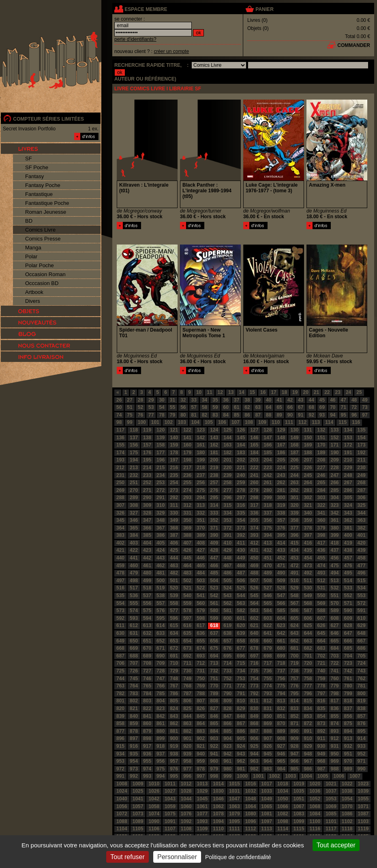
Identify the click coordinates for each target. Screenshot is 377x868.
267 (348, 483)
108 (249, 422)
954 (134, 761)
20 (305, 392)
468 (241, 566)
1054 (347, 799)
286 (348, 490)
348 (161, 520)
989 (348, 769)
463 (174, 566)
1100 (315, 821)
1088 (122, 821)
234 (161, 475)
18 (284, 392)
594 (147, 618)
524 (227, 588)
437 (335, 550)
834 (308, 708)
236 (187, 475)
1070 (347, 806)
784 (147, 694)
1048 (251, 799)
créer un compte (171, 51)
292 (174, 498)
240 (241, 475)
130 (294, 430)
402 (120, 543)
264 (308, 483)
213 (134, 468)
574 (134, 611)
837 (348, 708)
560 (201, 603)
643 (294, 633)
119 (147, 430)
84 (226, 415)
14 (241, 392)
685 (348, 648)
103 (182, 422)
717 (268, 663)
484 (201, 573)
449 (241, 558)
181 (214, 453)
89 (279, 415)
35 (215, 400)
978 (201, 769)
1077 (202, 814)
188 (308, 453)
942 (227, 754)
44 (311, 400)
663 (308, 641)
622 (268, 625)
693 (201, 656)
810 (241, 701)
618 (214, 625)
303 (321, 498)
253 (161, 483)
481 (161, 573)
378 (308, 528)
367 (161, 528)
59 (215, 407)
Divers (33, 301)
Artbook (34, 292)
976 (174, 769)
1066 (283, 806)
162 (214, 445)
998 (214, 776)
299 (268, 498)
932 (348, 746)
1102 (347, 821)
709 (161, 663)
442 (147, 558)
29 (151, 400)
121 (174, 430)
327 (134, 513)
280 (268, 490)
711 (187, 663)
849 (254, 716)
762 (362, 679)
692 (187, 656)
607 (321, 618)
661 (281, 641)
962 (241, 761)
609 (348, 618)
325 (362, 505)
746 (147, 679)
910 (308, 738)
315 (227, 505)
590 (348, 611)
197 (174, 460)
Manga (33, 248)
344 (362, 513)
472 (294, 566)
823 (161, 708)
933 (362, 746)
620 (241, 625)
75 (130, 415)
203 (254, 460)
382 (362, 528)
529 (294, 588)
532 (335, 588)
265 (321, 483)
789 (214, 694)
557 (161, 603)
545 (254, 596)
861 (161, 723)
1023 (363, 784)
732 (214, 671)
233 (147, 475)
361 (335, 520)
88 (269, 415)
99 (130, 422)
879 (147, 731)
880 (161, 731)
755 (268, 679)
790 (227, 694)
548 (294, 596)
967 (308, 761)
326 (120, 513)
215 (161, 468)
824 (174, 708)
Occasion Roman (45, 274)
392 (241, 535)
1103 (363, 821)
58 (205, 407)
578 (187, 611)
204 (268, 460)
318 (268, 505)
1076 (186, 814)
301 (294, 498)
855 (335, 716)
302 (308, 498)
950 (335, 754)
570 (335, 603)
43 (301, 400)
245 (308, 475)
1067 (299, 806)
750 (201, 679)
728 (161, 671)
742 (348, 671)
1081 (267, 814)
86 (247, 415)
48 (354, 400)
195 (147, 460)
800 (362, 694)
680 (281, 648)
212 (120, 468)
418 (335, 543)
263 (294, 483)
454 (308, 558)
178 (174, 453)
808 (214, 701)
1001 (258, 776)
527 (268, 588)
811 (254, 701)
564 (254, 603)
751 (214, 679)
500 (161, 581)
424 (161, 550)
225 (294, 468)
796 (308, 694)
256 (201, 483)
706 (120, 663)
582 (241, 611)
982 (254, 769)
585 (281, 611)
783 (134, 694)
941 (214, 754)
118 (134, 430)
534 (362, 588)
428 (214, 550)
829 (241, 708)
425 (174, 550)
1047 (235, 799)
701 (308, 656)
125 (227, 430)
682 (308, 648)
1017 (267, 784)
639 (241, 633)
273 (174, 490)
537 (147, 596)
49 (365, 400)
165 (254, 445)
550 (321, 596)
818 (348, 701)
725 (120, 671)
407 (187, 543)
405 (161, 543)
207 (308, 460)
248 (348, 475)
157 (147, 445)
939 (187, 754)
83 (215, 415)
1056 (122, 806)
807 (201, 701)
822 (147, 708)
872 (308, 723)
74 (119, 415)
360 (321, 520)
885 (227, 731)
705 (362, 656)
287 (362, 490)
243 (281, 475)
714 (227, 663)
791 (241, 694)
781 (362, 686)
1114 (283, 829)
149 (294, 438)
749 (187, 679)
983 (268, 769)
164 (241, 445)
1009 (138, 784)
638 (227, 633)
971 (362, 761)
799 (348, 694)
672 (174, 648)
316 (241, 505)
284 (321, 490)
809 (227, 701)
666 (348, 641)
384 (134, 535)
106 (222, 422)
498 (134, 581)
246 (321, 475)
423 (147, 550)
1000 (242, 776)
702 (321, 656)
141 (187, 438)
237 (201, 475)
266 (335, 483)
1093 (202, 821)
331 (187, 513)
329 (161, 513)
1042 (154, 799)
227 (321, 468)
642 (281, 633)
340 (308, 513)
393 (254, 535)
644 (308, 633)
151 (321, 438)
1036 (315, 791)
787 (187, 694)
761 (348, 679)
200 (214, 460)
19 (295, 392)
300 (281, 498)
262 (281, 483)
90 (290, 415)
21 (316, 392)
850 (268, 716)
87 (258, 415)
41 (279, 400)
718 (281, 663)
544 (241, 596)
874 (335, 723)
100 (142, 422)
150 (308, 438)
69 (322, 407)
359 (308, 520)
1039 (363, 791)
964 (268, 761)
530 (308, 588)
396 (294, 535)
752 (227, 679)
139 (161, 438)
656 (214, 641)
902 (201, 738)
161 (201, 445)
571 (348, 603)
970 (348, 761)
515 (362, 581)
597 (187, 618)
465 (201, 566)
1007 (355, 776)
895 (362, 731)
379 (321, 528)
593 (134, 618)
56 (183, 407)
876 (362, 723)
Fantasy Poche (43, 185)
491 (294, 573)
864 (201, 723)
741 (335, 671)
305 (348, 498)
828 (227, 708)
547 (281, 596)
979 (214, 769)
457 (348, 558)
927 (281, 746)
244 (294, 475)
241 (254, 475)
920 (187, 746)
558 (174, 603)
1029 (202, 791)
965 (281, 761)
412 (254, 543)
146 (254, 438)
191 (348, 453)
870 (281, 723)
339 (294, 513)
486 (227, 573)
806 (187, 701)
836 (335, 708)
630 (120, 633)
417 (321, 543)
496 (362, 573)
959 (201, 761)
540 (187, 596)
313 (201, 505)
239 (227, 475)
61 (237, 407)
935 (134, 754)
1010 (154, 784)
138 (147, 438)
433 (281, 550)
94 (333, 415)
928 (294, 746)
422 (134, 550)
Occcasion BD (42, 283)
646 (335, 633)
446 (201, 558)
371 (214, 528)
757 (294, 679)
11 (209, 392)
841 (147, 716)
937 (161, 754)
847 (227, 716)
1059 (170, 806)
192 (362, 453)
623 (281, 625)
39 (258, 400)
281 (281, 490)
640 (254, 633)
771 (227, 686)
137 (134, 438)
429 (227, 550)
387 (174, 535)
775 (281, 686)
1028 (186, 791)
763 (120, 686)
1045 (202, 799)
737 (281, 671)
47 (344, 400)
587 (308, 611)
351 (201, 520)
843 (174, 716)
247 (335, 475)
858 (120, 723)
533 (348, 588)
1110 (218, 829)
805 (174, 701)
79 (172, 415)
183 (241, 453)
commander (354, 45)
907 (268, 738)
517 (134, 588)
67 (301, 407)
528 (281, 588)
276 (214, 490)
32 (183, 400)
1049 (267, 799)
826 (201, 708)
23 (338, 392)
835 (321, 708)
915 (120, 746)
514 (348, 581)
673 (187, 648)
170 (321, 445)
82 (205, 415)
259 (241, 483)
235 (174, 475)
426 (187, 550)
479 (134, 573)
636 (201, 633)
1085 (331, 814)
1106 (154, 829)
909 (294, 738)
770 (214, 686)
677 (241, 648)
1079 (235, 814)
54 (162, 407)
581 (227, 611)
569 (321, 603)
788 (201, 694)
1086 (347, 814)
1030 (218, 791)
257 (214, 483)
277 (227, 490)
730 (187, 671)
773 (254, 686)
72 (354, 407)
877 (120, 731)
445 (187, 558)
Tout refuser (127, 857)
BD (29, 221)
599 (214, 618)
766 (161, 686)
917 (147, 746)
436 (321, 550)
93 (322, 415)
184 (254, 453)
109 (262, 422)
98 (119, 422)
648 (362, 633)
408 (201, 543)
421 (120, 550)
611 (120, 625)
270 (134, 490)
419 (348, 543)
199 (201, 460)
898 (147, 738)
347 (147, 520)
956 (161, 761)
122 (187, 430)
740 (321, 671)
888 (268, 731)
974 (147, 769)
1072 (122, 814)
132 (321, 430)
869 (268, 723)
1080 (251, 814)
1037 (331, 791)
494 (335, 573)
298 (254, 498)
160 (187, 445)
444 (174, 558)
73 (365, 407)
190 (335, 453)
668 (120, 648)
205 (281, 460)
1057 (138, 806)
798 (335, 694)
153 (348, 438)
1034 (283, 791)
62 (247, 407)
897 (134, 738)
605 (294, 618)
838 (362, 708)
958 (187, 761)
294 (201, 498)
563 (241, 603)
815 (308, 701)
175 (134, 453)
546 (268, 596)
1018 (283, 784)
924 (241, 746)
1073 (138, 814)
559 (187, 603)
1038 (347, 791)
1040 (122, 799)
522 (201, 588)
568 (308, 603)
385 (147, 535)
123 (201, 430)
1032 (251, 791)
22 (327, 392)
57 (194, 407)
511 (308, 581)
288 (120, 498)
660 (268, 641)
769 (201, 686)
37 (237, 400)
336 (254, 513)
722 (335, 663)
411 (241, 543)
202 (241, 460)
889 (281, 731)
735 (254, 671)
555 (134, 603)
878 (134, 731)
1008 (122, 784)
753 (241, 679)
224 (281, 468)
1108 (186, 829)
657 (227, 641)
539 (174, 596)
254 (174, 483)
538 (161, 596)
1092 (186, 821)
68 (311, 407)
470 (268, 566)
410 (227, 543)
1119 (363, 829)
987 (321, 769)
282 (294, 490)
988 (335, 769)
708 (147, 663)
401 (362, 535)
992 (134, 776)
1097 (267, 821)
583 (254, 611)
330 (174, 513)
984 (281, 769)
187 (294, 453)
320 (294, 505)
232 (134, 475)
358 (294, 520)
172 (348, 445)
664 (321, 641)
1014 (218, 784)
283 (308, 490)
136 (120, 438)
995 (174, 776)
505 (227, 581)
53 (151, 407)
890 (294, 731)
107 (236, 422)
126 (241, 430)
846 (214, 716)
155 (120, 445)
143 (214, 438)
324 (348, 505)
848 (241, 716)
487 (241, 573)
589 (335, 611)
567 (294, 603)
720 (308, 663)
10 (199, 392)
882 (187, 731)
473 (308, 566)
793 (268, 694)
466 (214, 566)
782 (120, 694)
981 (241, 769)
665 (335, 641)
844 (187, 716)
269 (120, 490)
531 (321, 588)
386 (161, 535)
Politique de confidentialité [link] (238, 857)
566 (281, 603)
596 (174, 618)
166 (268, 445)
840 (134, 716)
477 (362, 566)
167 (281, 445)
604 (281, 618)
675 (214, 648)
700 (294, 656)
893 (335, 731)
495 (348, 573)
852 (294, 716)
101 (155, 422)
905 (241, 738)
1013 (202, 784)
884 (214, 731)
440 (120, 558)
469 (254, 566)
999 (227, 776)
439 (362, 550)
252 (147, 483)
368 (174, 528)
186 (281, 453)
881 (174, 731)
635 (187, 633)
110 (276, 422)
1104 (122, 829)
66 (290, 407)
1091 (170, 821)
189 (321, 453)
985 (294, 769)
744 (120, 679)
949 (321, 754)
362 (348, 520)
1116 (315, 829)
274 (187, 490)
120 (161, 430)
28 (140, 400)
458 (362, 558)
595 (161, 618)
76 (140, 415)
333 (214, 513)
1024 (122, 791)
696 (241, 656)
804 (161, 701)
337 (268, 513)
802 (134, 701)
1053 (331, 799)
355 (254, 520)
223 (268, 468)
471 (281, 566)
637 (214, 633)
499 (147, 581)
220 (227, 468)
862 (174, 723)
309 (147, 505)
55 (172, 407)
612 (134, 625)
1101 (331, 821)
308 (134, 505)
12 (220, 392)
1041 (138, 799)
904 (227, 738)
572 (362, 603)
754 (254, 679)
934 (120, 754)
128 (268, 430)
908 (281, 738)
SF (29, 158)
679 (268, 648)
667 (362, 641)
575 (147, 611)
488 (254, 573)
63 (258, 407)
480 (147, 573)
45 (322, 400)
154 (362, 438)
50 (119, 407)
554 (120, 603)
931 (335, 746)
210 (348, 460)
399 (335, 535)
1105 (138, 829)
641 (268, 633)
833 (294, 708)
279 (254, 490)
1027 (170, 791)
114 (329, 422)
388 (187, 535)
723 (348, 663)
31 (172, 400)
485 (214, 573)
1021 (331, 784)
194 (134, 460)
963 (254, 761)
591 (362, 611)
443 (161, 558)
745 (134, 679)
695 (227, 656)
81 (194, 415)
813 (281, 701)
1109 (202, 829)
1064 (251, 806)
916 (134, 746)
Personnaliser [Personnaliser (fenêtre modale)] (177, 857)
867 (241, 723)
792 (254, 694)
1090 (154, 821)
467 (227, 566)
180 (201, 453)
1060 (186, 806)
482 (174, 573)
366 (147, 528)
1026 (154, 791)
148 (281, 438)
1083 (299, 814)
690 (161, 656)
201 (227, 460)
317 (254, 505)
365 (134, 528)
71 (344, 407)
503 (201, 581)
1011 (170, 784)
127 (254, 430)
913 (348, 738)
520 (174, 588)
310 (161, 505)
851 (281, 716)
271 (147, 490)
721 (321, 663)
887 (254, 731)
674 (201, 648)
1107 (170, 829)
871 (294, 723)
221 (241, 468)
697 (254, 656)
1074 (154, 814)
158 (161, 445)
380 (335, 528)
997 (201, 776)
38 (247, 400)
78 (162, 415)
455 (321, 558)
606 (308, 618)
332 (201, 513)
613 (147, 625)
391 (227, 535)
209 (335, 460)
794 (281, 694)
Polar (31, 256)
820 (120, 708)
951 (348, 754)
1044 (186, 799)
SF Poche (37, 167)
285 (335, 490)
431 (254, 550)
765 (147, 686)
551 (335, 596)
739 (308, 671)
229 (348, 468)
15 (252, 392)
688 (134, 656)
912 (335, 738)
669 (134, 648)
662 (294, 641)
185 (268, 453)
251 (134, 483)
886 (241, 731)
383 (120, 535)
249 (362, 475)
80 (183, 415)
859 (134, 723)
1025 (138, 791)
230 (362, 468)
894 (348, 731)
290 (147, 498)
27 (130, 400)
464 (187, 566)
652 (161, 641)
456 (335, 558)
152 (335, 438)
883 (201, 731)
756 (281, 679)
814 (294, 701)
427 (201, 550)
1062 (218, 806)
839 (120, 716)
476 (348, 566)
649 (120, 641)
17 (273, 392)
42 (290, 400)
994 (161, 776)
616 (187, 625)
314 (214, 505)
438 (348, 550)
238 (214, 475)
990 (362, 769)
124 (214, 430)
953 (120, 761)
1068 (315, 806)
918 (161, 746)
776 (294, 686)
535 (120, 596)
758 (308, 679)
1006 (339, 776)
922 (214, 746)
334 (227, 513)
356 (268, 520)
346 (134, 520)
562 (227, 603)
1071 (363, 806)
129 (281, 430)
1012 (186, 784)
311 (174, 505)
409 (214, 543)
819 (362, 701)
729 (174, 671)
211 (362, 460)
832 (281, 708)
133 (335, 430)
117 (120, 430)
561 (214, 603)
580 (214, 611)
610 (362, 618)
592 (120, 618)
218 (201, 468)
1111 (235, 829)
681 (294, 648)
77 (151, 415)
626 (321, 625)
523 (214, 588)
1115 (299, 829)
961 (227, 761)
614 (161, 625)
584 (268, 611)
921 (201, 746)
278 (241, 490)
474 (321, 566)
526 (254, 588)
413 (268, 543)
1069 (331, 806)
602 (254, 618)
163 (227, 445)
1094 (218, 821)
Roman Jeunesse (46, 212)
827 (214, 708)
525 (241, 588)
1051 (299, 799)
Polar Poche (40, 265)
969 (335, 761)
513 (335, 581)
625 (308, 625)
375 (268, 528)
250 (120, 483)
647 (348, 633)
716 (254, 663)
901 (187, 738)
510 (294, 581)
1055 (363, 799)
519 (161, 588)
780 (348, 686)
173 (362, 445)
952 (362, 754)
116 (356, 422)
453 (294, 558)
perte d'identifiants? (135, 39)
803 (147, 701)
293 (187, 498)
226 (308, 468)
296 (227, 498)
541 (201, 596)
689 (147, 656)
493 (321, 573)
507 (254, 581)
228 (335, 468)
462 (161, 566)
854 (321, 716)
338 (281, 513)
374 (254, 528)
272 (161, 490)
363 (362, 520)
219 (214, 468)
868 (254, 723)
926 (268, 746)
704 (348, 656)
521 (187, 588)
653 (174, 641)
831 (268, 708)
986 (308, 769)
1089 (138, 821)
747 (161, 679)
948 (308, 754)
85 (237, 415)
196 (161, 460)
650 (134, 641)
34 (205, 400)
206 (294, 460)
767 (174, 686)
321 (308, 505)
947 (294, 754)
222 (254, 468)
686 (362, 648)
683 (321, 648)
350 (187, 520)
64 (269, 407)
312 (187, 505)
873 (321, 723)
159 (174, 445)
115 (343, 422)
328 (147, 513)
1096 (251, 821)
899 (161, 738)
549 (308, 596)
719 (294, 663)
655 (201, 641)
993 (147, 776)
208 (321, 460)
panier (264, 9)
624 (294, 625)
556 (147, 603)
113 (316, 422)
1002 (275, 776)
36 (226, 400)
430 (241, 550)
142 (201, 438)
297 (241, 498)
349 (174, 520)
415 (294, 543)
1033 (267, 791)
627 (335, 625)
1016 (251, 784)
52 (140, 407)
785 (161, 694)
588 (321, 611)
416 (308, 543)
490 (281, 573)
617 (201, 625)
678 (254, 648)
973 (134, 769)
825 (187, 708)
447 (214, 558)
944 (254, 754)
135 (362, 430)
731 (201, 671)
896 (120, 738)
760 (335, 679)
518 (147, 588)
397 (308, 535)
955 (147, 761)
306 (362, 498)
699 (281, 656)
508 (268, 581)
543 (227, 596)
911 (321, 738)
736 (268, 671)
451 (268, 558)
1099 (299, 821)
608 (335, 618)
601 (241, 618)
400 (348, 535)
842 (161, 716)
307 (120, 505)
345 (120, 520)
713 (214, 663)
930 (321, 746)
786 (174, 694)
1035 (299, 791)
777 (308, 686)
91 (301, 415)
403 (134, 543)
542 (214, 596)
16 (263, 392)
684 (335, 648)
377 (294, 528)
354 (241, 520)
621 (254, 625)
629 (362, 625)
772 (241, 686)
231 (120, 475)
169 (308, 445)
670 (147, 648)
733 (227, 671)
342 (335, 513)
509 (281, 581)
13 (231, 392)
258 (227, 483)
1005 (323, 776)
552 (348, 596)
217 (187, 468)
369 (187, 528)
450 (254, 558)
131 (308, 430)
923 (227, 746)
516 (120, 588)
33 (194, 400)
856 (348, 716)
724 (362, 663)
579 (201, 611)
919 (174, 746)
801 (120, 701)
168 (294, 445)
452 (281, 558)
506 (241, 581)
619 (227, 625)
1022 (347, 784)
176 (147, 453)
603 (268, 618)
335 (241, 513)
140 (174, 438)
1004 (307, 776)
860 (147, 723)
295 (214, 498)
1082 (283, 814)
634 (174, 633)
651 (147, 641)
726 (134, 671)
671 (161, 648)
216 (174, 468)
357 (281, 520)
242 (268, 475)
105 (209, 422)
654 (187, 641)
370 (201, 528)
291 (161, 498)
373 (241, 528)
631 (134, 633)
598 (201, 618)
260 (254, 483)
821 (134, 708)
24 (348, 392)
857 (362, 716)
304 (335, 498)
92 (311, 415)
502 (187, 581)
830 (254, 708)
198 (187, 460)
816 (321, 701)
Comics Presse (43, 239)
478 (120, 573)
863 (187, 723)
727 (147, 671)
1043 (170, 799)
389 (201, 535)
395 (281, 535)
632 (147, 633)
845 (201, 716)
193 (120, 460)
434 (294, 550)
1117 (331, 829)
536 (134, 596)
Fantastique (39, 194)
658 (241, 641)
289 (134, 498)
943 (241, 754)
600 (227, 618)
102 (169, 422)
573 (120, 611)
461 (147, 566)
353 (227, 520)
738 (294, 671)
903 (214, 738)
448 (227, 558)
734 (241, 671)
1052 (315, 799)
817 (335, 701)
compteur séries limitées (48, 119)
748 (174, 679)
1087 (363, 814)
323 (335, 505)
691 (174, 656)
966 (294, 761)
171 (335, 445)
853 (308, 716)
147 (268, 438)
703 (335, 656)
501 (174, 581)
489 (268, 573)
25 (359, 392)
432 (268, 550)
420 (362, 543)
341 (321, 513)
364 (120, 528)
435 (308, 550)
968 (321, 761)
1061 (202, 806)
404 (147, 543)
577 (174, 611)
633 (161, 633)
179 (187, 453)
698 (268, 656)
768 (187, 686)
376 (281, 528)
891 (308, 731)
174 (120, 453)
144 (227, 438)
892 (321, 731)
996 (187, 776)
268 (362, 483)
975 (161, 769)
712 (201, 663)
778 (321, 686)
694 (214, 656)
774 (268, 686)
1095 (235, 821)
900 (174, 738)
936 (147, 754)
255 (187, 483)
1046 (218, 799)
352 (214, 520)
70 (333, 407)
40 (269, 400)
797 (321, 694)
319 (281, 505)
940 (201, 754)
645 (321, 633)
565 (268, 603)
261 (268, 483)
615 (174, 625)
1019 (299, 784)
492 (308, 573)
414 (281, 543)
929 (308, 746)
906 (254, 738)
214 (147, 468)
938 (174, 754)
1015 (235, 784)
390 (214, 535)
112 (302, 422)
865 (214, 723)
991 (120, 776)
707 (134, 663)
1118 (347, 829)
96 (354, 415)
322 (321, 505)
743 (362, 671)
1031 (235, 791)
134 (348, 430)
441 (134, 558)
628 (348, 625)
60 (226, 407)
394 (268, 535)
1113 (267, 829)
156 (134, 445)
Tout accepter (336, 845)
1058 (154, 806)
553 (362, 596)
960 (214, 761)
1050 (283, 799)
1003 (290, 776)
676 (227, 648)
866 (227, 723)
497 (120, 581)
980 (227, 769)
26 (119, 400)
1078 (218, 814)
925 (254, 746)
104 (195, 422)
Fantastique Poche (47, 203)
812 (268, 701)
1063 (235, 806)
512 (321, 581)
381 (348, 528)
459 (120, 566)
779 (335, 686)
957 (174, 761)
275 (201, 490)
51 (130, 407)
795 (294, 694)
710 (174, 663)
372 (227, 528)
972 (120, 769)
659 (254, 641)
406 (174, 543)
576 (161, 611)
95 (344, 415)
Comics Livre (40, 230)
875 (348, 723)
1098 (283, 821)
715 (241, 663)
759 (321, 679)
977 (187, 769)
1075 (170, 814)
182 (227, 453)
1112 (251, 829)
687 (120, 656)
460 (134, 566)
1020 (315, 784)
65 (279, 407)
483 (187, 573)
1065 (267, 806)
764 (134, 686)
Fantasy (34, 176)
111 (289, 422)
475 (335, 566)
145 (241, 438)
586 (294, 611)
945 (268, 754)
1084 (315, 814)
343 (348, 513)
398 (321, 535)
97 (365, 415)
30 (162, 400)
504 (214, 581)
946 (281, 754)
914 (362, 738)
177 (161, 453)
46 (333, 400)
